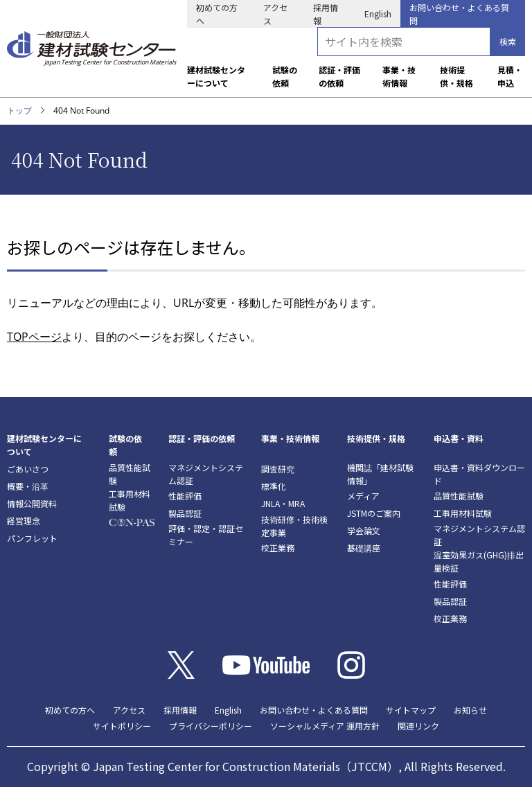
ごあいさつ (28, 469)
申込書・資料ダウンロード (479, 474)
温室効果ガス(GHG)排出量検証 (479, 561)
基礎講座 (364, 548)
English (378, 14)
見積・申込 (510, 76)
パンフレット (32, 538)
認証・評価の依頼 (339, 76)
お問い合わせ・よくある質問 (459, 14)
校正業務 (278, 548)
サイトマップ (411, 710)
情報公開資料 (32, 503)
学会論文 (364, 530)
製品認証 (185, 513)
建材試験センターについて (216, 76)
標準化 (274, 486)
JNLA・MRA (283, 503)
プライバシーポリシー (211, 726)
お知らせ (470, 710)
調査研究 (278, 469)
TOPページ (34, 337)
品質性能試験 (130, 474)
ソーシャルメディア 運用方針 (325, 726)
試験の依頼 (285, 76)
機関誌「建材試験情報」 (380, 474)
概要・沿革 (28, 486)
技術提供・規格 (456, 76)
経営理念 (24, 521)
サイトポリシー (122, 726)
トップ (19, 110)
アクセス (275, 14)
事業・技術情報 (399, 76)
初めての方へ (217, 14)
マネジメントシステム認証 (206, 474)
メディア (363, 496)
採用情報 (326, 14)
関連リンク (418, 726)
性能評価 (185, 496)
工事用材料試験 (130, 500)
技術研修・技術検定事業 (294, 526)
